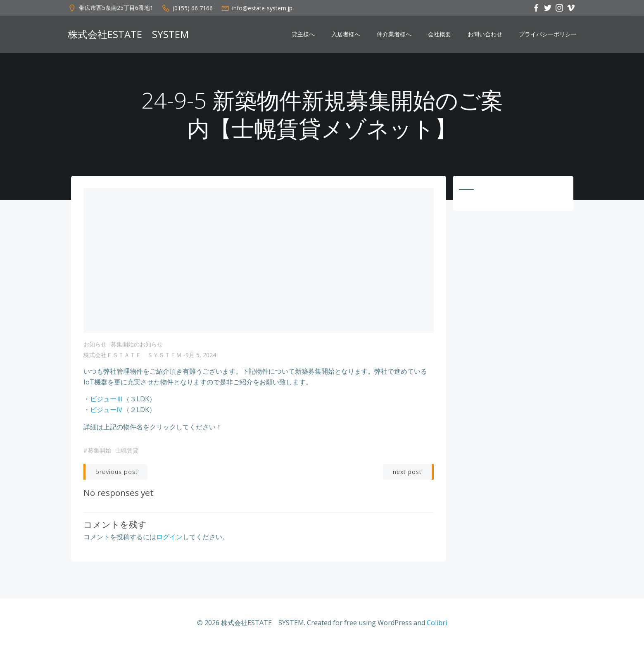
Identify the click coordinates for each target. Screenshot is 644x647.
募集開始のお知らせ (137, 344)
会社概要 (440, 34)
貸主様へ (303, 34)
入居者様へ (346, 34)
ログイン (169, 537)
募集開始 (100, 450)
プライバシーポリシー (548, 34)
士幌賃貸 (127, 450)
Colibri (437, 623)
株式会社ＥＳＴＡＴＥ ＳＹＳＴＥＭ (133, 355)
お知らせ (95, 344)
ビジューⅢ (107, 399)
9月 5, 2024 (201, 355)
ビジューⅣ (107, 410)
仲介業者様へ (394, 34)
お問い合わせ (485, 34)
